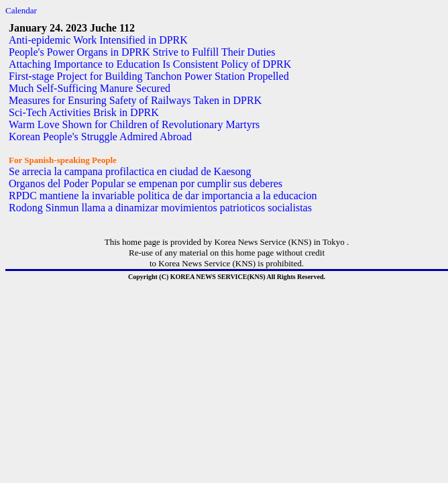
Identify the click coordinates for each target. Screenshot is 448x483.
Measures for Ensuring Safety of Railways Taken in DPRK (135, 100)
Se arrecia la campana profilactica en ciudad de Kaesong (130, 171)
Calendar (21, 10)
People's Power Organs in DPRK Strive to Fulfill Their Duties (142, 52)
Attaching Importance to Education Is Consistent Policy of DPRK (150, 64)
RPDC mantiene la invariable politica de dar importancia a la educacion (163, 196)
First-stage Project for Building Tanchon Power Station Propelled (149, 76)
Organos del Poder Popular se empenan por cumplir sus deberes (146, 183)
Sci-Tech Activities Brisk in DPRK (84, 112)
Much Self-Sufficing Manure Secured (90, 88)
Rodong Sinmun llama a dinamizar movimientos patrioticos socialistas (160, 208)
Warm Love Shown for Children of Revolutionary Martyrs (134, 124)
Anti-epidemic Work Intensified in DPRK (98, 40)
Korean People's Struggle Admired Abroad (100, 137)
